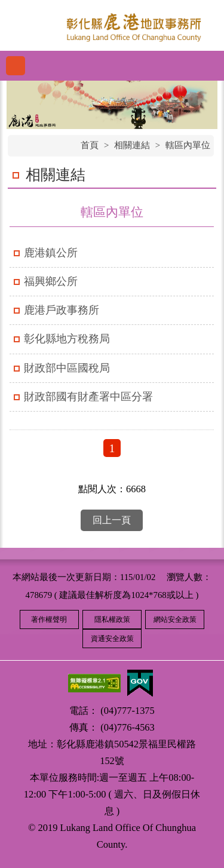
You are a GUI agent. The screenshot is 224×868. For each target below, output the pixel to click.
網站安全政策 (175, 619)
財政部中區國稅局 (67, 368)
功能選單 (16, 66)
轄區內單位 (188, 145)
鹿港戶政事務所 (62, 310)
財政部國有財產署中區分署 (88, 397)
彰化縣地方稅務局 (67, 339)
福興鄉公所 (51, 281)
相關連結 (132, 145)
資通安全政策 (112, 639)
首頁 (90, 145)
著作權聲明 (49, 619)
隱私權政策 (112, 619)
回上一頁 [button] (112, 520)
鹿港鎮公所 (51, 253)
